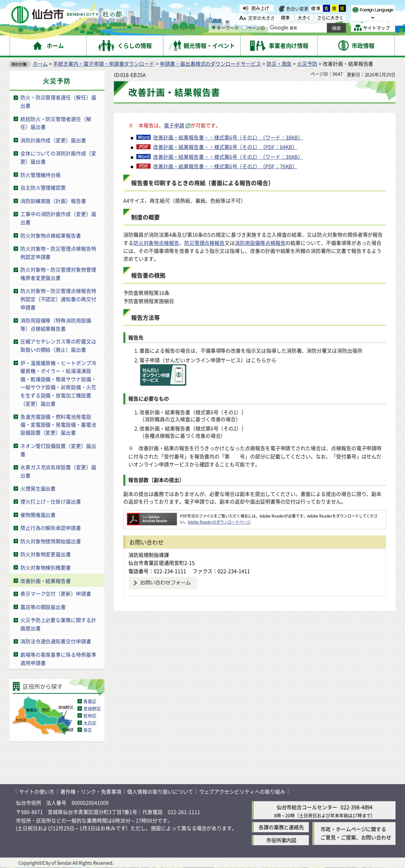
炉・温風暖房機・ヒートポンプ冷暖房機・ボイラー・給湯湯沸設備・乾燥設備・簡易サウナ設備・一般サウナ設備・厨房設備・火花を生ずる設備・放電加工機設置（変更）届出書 (58, 383)
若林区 (90, 715)
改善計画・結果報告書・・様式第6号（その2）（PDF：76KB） (225, 166)
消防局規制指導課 (149, 555)
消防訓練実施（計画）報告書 (53, 201)
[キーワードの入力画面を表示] (214, 27)
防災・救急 (279, 64)
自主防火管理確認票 (43, 188)
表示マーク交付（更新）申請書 (56, 594)
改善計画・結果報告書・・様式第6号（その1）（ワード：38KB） (228, 137)
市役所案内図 (281, 840)
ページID (253, 28)
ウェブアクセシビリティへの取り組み (242, 791)
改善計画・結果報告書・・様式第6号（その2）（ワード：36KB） (228, 157)
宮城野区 (92, 709)
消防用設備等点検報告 (260, 243)
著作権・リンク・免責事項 (91, 791)
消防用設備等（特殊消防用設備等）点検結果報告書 (56, 324)
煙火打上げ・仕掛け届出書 (51, 502)
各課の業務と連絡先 (281, 827)
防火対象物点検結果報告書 (51, 235)
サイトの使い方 (37, 791)
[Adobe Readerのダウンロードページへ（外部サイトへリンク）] (152, 516)
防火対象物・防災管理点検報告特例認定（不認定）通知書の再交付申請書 (58, 299)
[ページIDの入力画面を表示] (244, 27)
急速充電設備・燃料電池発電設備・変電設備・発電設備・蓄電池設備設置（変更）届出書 (58, 425)
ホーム (40, 64)
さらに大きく (330, 18)
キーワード (225, 28)
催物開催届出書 (38, 515)
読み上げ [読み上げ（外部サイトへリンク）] (260, 8)
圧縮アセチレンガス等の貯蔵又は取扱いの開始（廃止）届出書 (58, 346)
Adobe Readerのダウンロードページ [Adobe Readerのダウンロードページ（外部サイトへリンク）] (219, 522)
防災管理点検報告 (205, 243)
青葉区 (90, 702)
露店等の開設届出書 (43, 607)
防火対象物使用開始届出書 (51, 541)
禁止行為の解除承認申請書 (51, 528)
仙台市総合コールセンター (307, 807)
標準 (316, 8)
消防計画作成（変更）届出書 (53, 140)
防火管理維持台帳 (41, 174)
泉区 (88, 730)
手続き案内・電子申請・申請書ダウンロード (104, 64)
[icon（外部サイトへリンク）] (163, 384)
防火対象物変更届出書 (46, 554)
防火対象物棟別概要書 (46, 567)
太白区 (90, 723)
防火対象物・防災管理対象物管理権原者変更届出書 (58, 274)
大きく (304, 18)
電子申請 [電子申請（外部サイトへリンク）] (174, 125)
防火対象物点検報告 (156, 243)
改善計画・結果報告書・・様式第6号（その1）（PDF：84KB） (225, 147)
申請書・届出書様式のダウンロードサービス (210, 64)
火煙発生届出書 (38, 488)
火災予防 (307, 64)
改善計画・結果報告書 (46, 580)
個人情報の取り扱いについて (160, 791)
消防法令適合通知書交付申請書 (56, 641)
